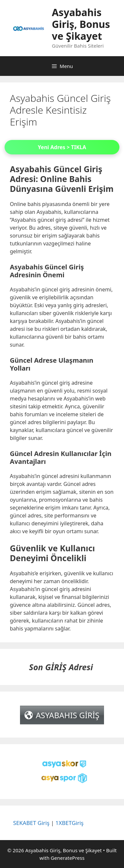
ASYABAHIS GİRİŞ (68, 715)
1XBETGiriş (70, 823)
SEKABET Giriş (31, 823)
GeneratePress (68, 858)
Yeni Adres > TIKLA (62, 147)
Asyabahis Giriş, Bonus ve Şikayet (81, 24)
